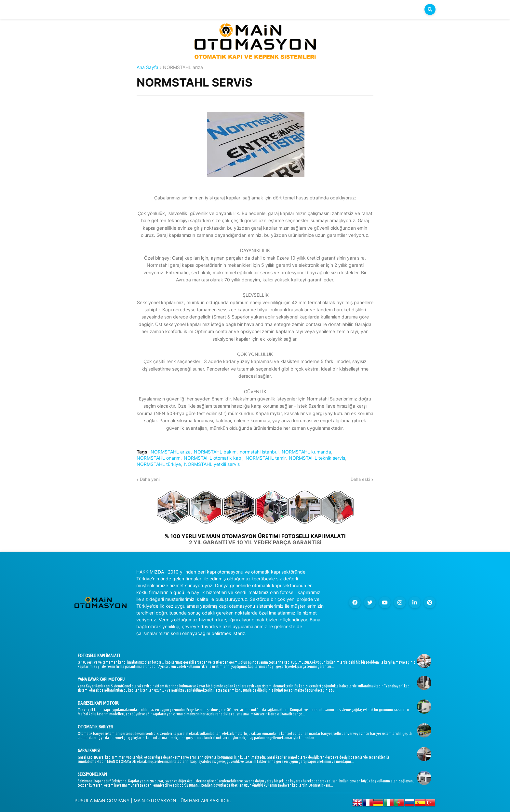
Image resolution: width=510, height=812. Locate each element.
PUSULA (84, 800)
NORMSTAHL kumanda (306, 452)
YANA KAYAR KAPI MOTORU (101, 679)
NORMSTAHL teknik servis (317, 458)
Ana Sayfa (148, 67)
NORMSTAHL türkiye (159, 464)
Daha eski (360, 479)
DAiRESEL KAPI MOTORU (99, 703)
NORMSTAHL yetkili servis (212, 464)
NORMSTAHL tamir (266, 458)
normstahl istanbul (259, 452)
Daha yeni (150, 479)
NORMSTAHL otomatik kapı (213, 458)
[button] (430, 9)
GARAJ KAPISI (89, 751)
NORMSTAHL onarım (159, 458)
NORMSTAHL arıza (183, 67)
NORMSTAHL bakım (215, 452)
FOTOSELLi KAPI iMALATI (99, 656)
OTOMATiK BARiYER (95, 727)
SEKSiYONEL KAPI (92, 774)
